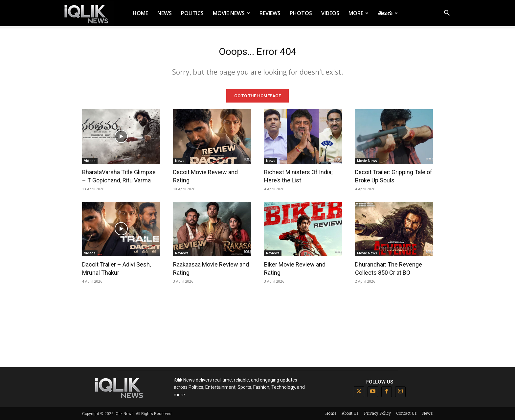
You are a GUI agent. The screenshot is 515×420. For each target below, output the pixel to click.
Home (140, 13)
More (358, 13)
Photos (301, 13)
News (165, 13)
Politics (192, 13)
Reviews (270, 13)
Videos (330, 13)
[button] (447, 14)
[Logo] (87, 13)
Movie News (231, 13)
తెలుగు (388, 13)
